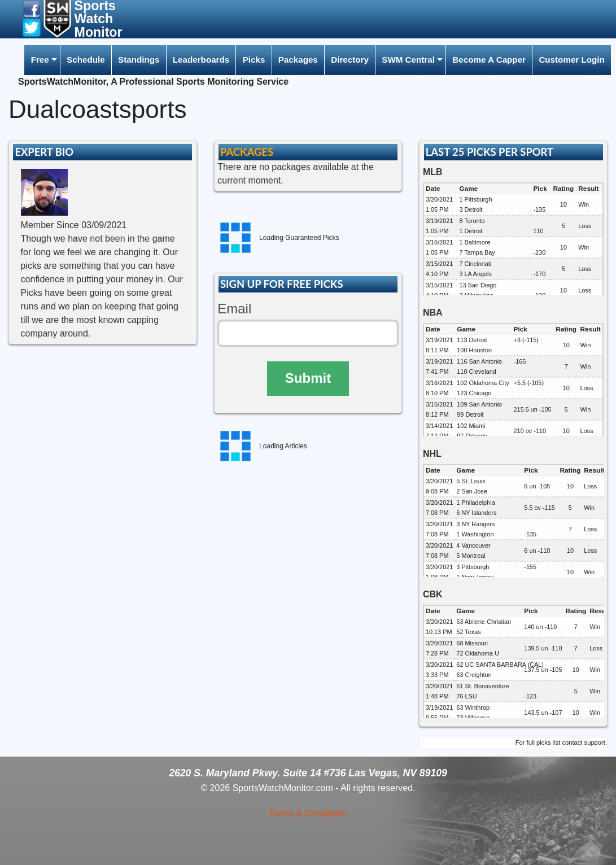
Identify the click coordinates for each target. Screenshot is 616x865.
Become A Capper (489, 60)
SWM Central (408, 60)
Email (234, 309)
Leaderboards (201, 60)
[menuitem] (42, 60)
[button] (32, 9)
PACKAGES (247, 152)
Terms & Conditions (308, 813)
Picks (254, 60)
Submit (308, 378)
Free (40, 60)
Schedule (86, 60)
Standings (139, 60)
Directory (350, 60)
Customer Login (571, 60)
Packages (298, 60)
